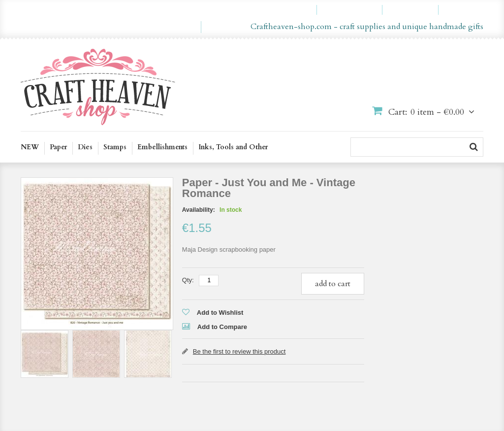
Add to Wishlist (220, 313)
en (179, 27)
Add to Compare (222, 327)
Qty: (188, 280)
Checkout (415, 10)
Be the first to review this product (239, 351)
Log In (465, 10)
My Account (288, 10)
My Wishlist (354, 10)
